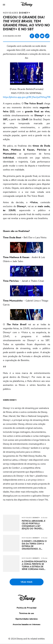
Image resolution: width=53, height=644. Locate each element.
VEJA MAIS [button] (26, 582)
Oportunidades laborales (26, 619)
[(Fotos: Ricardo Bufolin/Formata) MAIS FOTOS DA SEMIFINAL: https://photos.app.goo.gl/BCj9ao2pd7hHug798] (26, 93)
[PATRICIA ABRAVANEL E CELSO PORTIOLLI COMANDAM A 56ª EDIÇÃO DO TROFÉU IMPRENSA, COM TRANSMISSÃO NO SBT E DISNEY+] (35, 525)
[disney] (27, 598)
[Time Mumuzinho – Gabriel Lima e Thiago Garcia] (26, 303)
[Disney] (27, 5)
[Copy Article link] (47, 36)
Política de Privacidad (26, 608)
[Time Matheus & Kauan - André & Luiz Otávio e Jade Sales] (26, 259)
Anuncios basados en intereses (26, 624)
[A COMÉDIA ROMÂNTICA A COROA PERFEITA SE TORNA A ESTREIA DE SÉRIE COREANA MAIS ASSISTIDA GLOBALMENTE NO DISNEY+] (35, 565)
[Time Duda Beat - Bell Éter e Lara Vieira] (26, 238)
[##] (26, 367)
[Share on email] (42, 36)
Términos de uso (26, 613)
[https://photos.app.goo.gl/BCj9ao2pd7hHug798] (27, 97)
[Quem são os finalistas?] (26, 231)
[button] (4, 5)
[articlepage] (12, 531)
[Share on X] (37, 36)
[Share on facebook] (32, 36)
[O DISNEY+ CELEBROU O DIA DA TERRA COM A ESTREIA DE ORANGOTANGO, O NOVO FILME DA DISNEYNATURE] (35, 545)
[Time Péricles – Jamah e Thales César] (26, 281)
